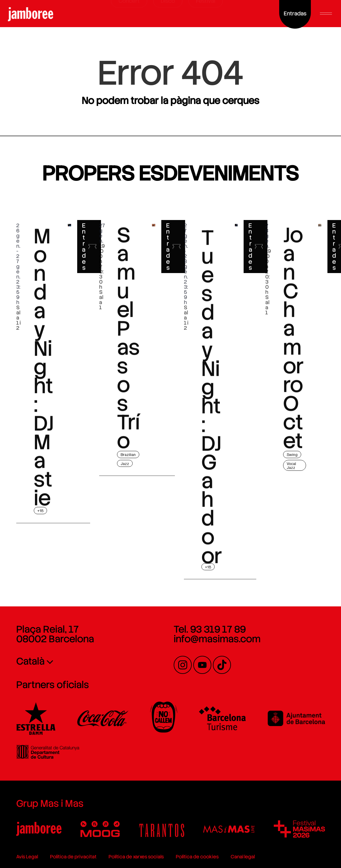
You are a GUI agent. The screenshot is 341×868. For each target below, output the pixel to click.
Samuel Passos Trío (128, 370)
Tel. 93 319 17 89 (210, 629)
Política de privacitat (73, 857)
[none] (75, 661)
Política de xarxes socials (136, 857)
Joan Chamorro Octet (293, 370)
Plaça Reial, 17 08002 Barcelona (55, 634)
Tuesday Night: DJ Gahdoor (212, 445)
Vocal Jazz (291, 466)
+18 (40, 511)
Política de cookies (197, 857)
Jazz (125, 464)
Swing (292, 455)
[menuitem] (75, 661)
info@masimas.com (217, 639)
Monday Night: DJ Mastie (44, 407)
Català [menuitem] (30, 661)
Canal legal (243, 857)
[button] (326, 14)
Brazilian (128, 455)
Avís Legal (27, 857)
